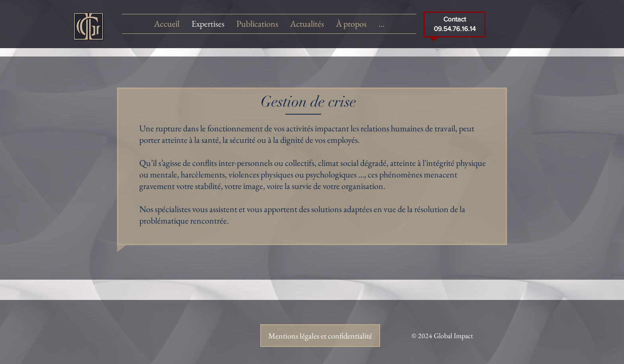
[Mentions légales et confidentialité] (320, 336)
